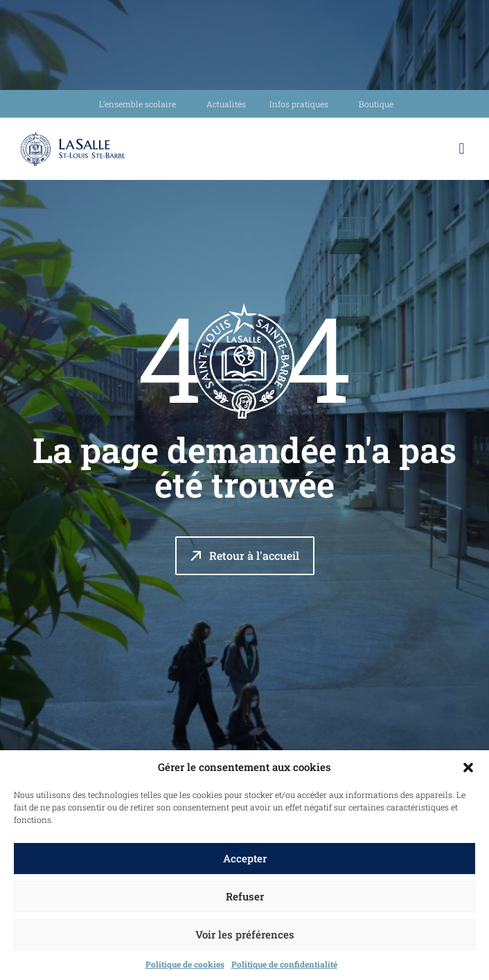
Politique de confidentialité (284, 964)
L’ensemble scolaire (141, 104)
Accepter (245, 858)
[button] (468, 768)
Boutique (376, 104)
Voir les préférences (245, 934)
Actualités (226, 104)
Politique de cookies (185, 964)
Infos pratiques (302, 104)
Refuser (245, 896)
